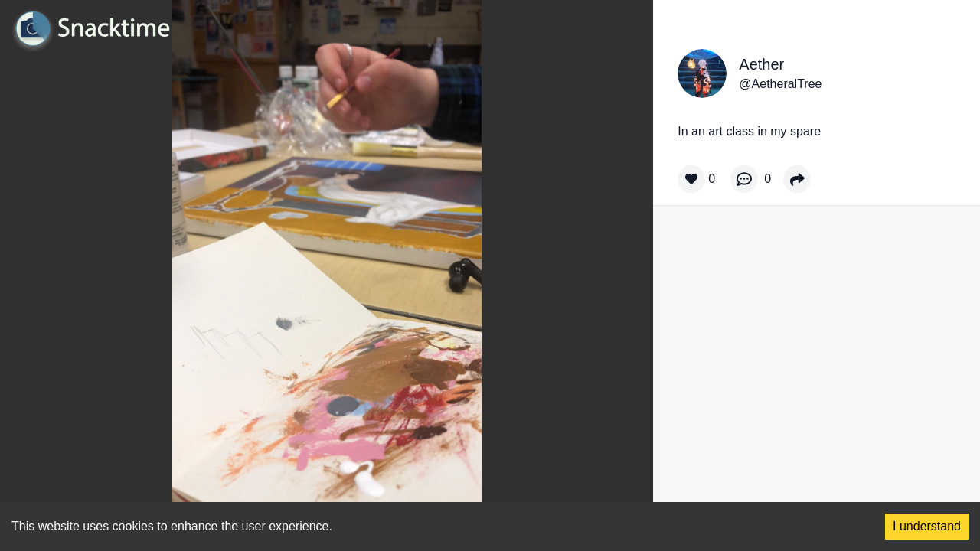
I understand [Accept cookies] (927, 526)
